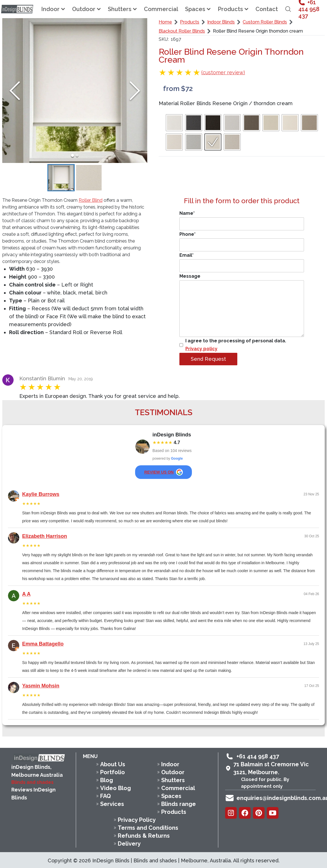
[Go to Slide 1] (72, 155)
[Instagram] (231, 813)
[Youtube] (273, 813)
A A (26, 594)
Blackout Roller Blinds (182, 31)
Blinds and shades (33, 782)
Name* (242, 220)
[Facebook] (245, 813)
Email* (242, 262)
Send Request (208, 359)
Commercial (161, 9)
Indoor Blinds (221, 22)
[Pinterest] (259, 813)
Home (165, 22)
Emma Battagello (43, 644)
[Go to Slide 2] (77, 155)
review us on (163, 472)
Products (190, 22)
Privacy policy (201, 349)
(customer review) (223, 72)
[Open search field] (288, 9)
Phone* (242, 241)
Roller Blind (91, 200)
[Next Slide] (135, 91)
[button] (75, 91)
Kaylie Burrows (41, 494)
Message (242, 305)
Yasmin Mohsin (41, 686)
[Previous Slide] (15, 91)
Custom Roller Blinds (265, 22)
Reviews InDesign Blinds (33, 794)
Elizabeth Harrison (45, 536)
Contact (267, 9)
